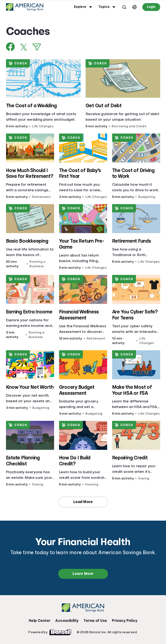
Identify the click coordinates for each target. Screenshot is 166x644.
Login (151, 7)
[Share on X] (24, 47)
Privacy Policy (125, 621)
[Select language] (134, 7)
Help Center (40, 621)
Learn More (83, 574)
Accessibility (67, 621)
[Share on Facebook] (10, 47)
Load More (83, 502)
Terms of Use (95, 621)
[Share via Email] (37, 47)
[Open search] (124, 7)
